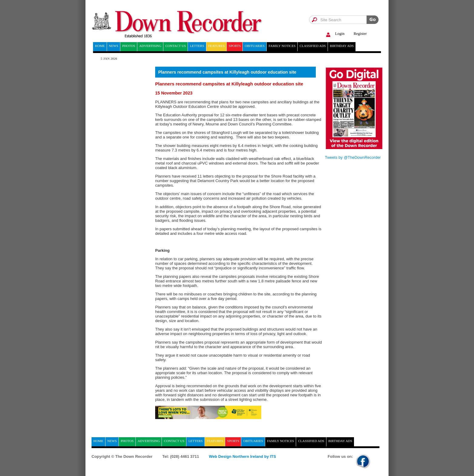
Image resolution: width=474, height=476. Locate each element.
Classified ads (313, 46)
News (113, 46)
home (100, 46)
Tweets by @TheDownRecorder (353, 157)
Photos (129, 46)
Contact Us (176, 46)
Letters (197, 46)
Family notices (282, 46)
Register (360, 33)
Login (334, 34)
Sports (235, 46)
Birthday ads (342, 46)
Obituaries (255, 46)
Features (216, 46)
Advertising (150, 46)
